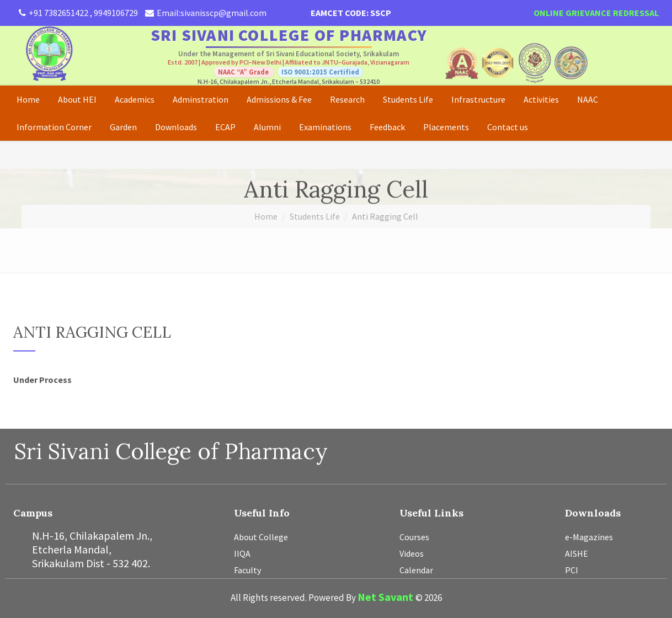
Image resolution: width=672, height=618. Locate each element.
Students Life (408, 99)
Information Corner (54, 127)
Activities (541, 99)
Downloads (176, 127)
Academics (135, 99)
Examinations (325, 127)
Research (347, 99)
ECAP (225, 127)
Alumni (267, 127)
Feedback (387, 127)
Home (28, 99)
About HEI (77, 99)
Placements (446, 127)
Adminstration (201, 99)
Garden (123, 127)
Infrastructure (478, 99)
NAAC (588, 99)
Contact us (508, 127)
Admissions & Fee (279, 99)
